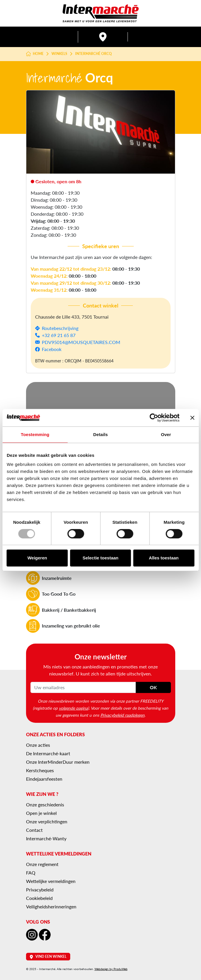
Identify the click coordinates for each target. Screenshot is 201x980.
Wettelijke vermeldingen (51, 881)
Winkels (59, 54)
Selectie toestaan (100, 558)
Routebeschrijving (60, 328)
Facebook (52, 349)
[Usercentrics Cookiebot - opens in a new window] (154, 418)
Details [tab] (101, 434)
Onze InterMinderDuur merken (58, 762)
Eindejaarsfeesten (44, 779)
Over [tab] (166, 434)
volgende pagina (73, 708)
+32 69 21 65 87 (59, 335)
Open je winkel (41, 813)
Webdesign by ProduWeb (111, 969)
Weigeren (37, 558)
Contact (34, 830)
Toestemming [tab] (35, 434)
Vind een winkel (48, 956)
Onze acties (38, 745)
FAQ (31, 873)
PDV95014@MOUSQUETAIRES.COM (81, 342)
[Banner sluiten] (192, 418)
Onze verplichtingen (47, 821)
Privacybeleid (40, 890)
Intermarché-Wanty (46, 838)
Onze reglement (42, 864)
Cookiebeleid (39, 898)
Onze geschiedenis (45, 804)
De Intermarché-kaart (48, 753)
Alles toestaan (164, 558)
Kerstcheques (40, 770)
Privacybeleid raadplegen (122, 715)
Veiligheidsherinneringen (51, 906)
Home (35, 54)
